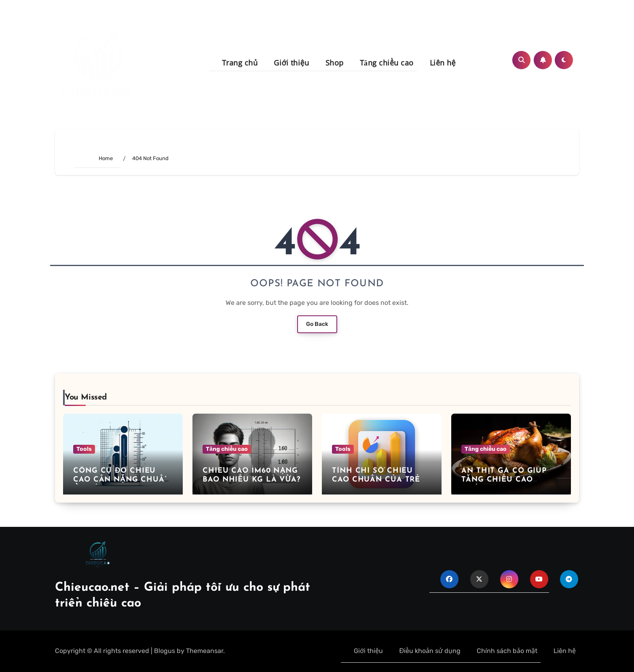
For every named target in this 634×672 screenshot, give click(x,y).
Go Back (317, 324)
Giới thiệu (291, 63)
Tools (84, 449)
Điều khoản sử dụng (430, 651)
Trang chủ (240, 63)
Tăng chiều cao (387, 63)
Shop (335, 63)
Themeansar (205, 651)
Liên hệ (443, 63)
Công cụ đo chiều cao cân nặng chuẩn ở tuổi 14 (122, 480)
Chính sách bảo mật (507, 651)
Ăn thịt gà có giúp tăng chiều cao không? (504, 480)
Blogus (165, 651)
